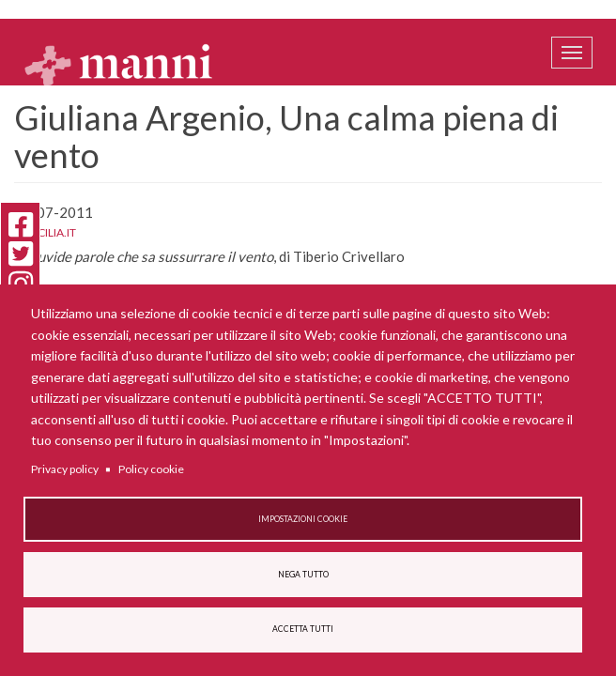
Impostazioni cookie (303, 519)
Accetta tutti (303, 629)
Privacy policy (65, 469)
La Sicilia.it (45, 232)
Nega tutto (303, 575)
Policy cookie (151, 469)
